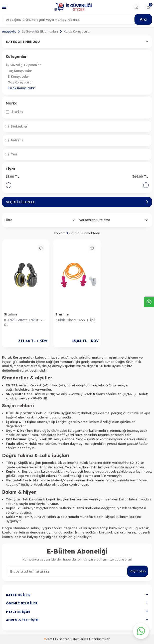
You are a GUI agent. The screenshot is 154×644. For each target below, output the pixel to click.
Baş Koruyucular (20, 71)
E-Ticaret (62, 639)
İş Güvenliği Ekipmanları (40, 31)
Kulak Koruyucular (21, 88)
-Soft (49, 639)
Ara (143, 19)
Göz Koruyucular (20, 82)
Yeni (11, 154)
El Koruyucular (18, 77)
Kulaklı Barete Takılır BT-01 (25, 322)
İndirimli (14, 140)
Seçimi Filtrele (77, 202)
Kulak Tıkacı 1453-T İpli (75, 320)
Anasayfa (9, 31)
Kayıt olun (138, 571)
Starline (14, 112)
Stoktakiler (16, 127)
